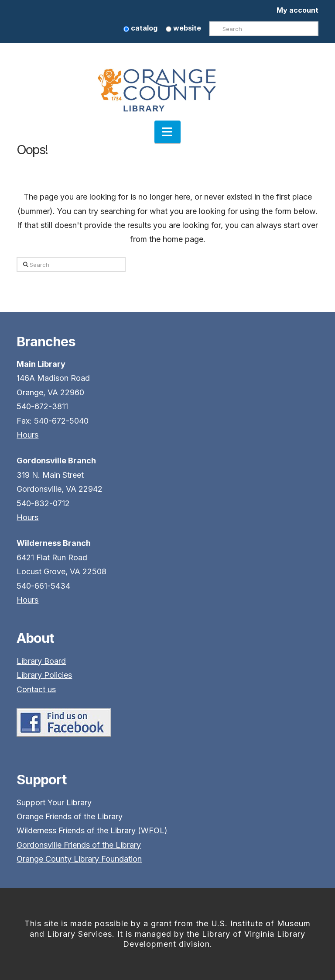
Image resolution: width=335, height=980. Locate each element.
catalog (140, 28)
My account (297, 10)
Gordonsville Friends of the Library (79, 845)
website (183, 28)
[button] (167, 132)
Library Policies (44, 675)
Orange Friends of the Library (70, 816)
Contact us (36, 689)
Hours (27, 435)
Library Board (41, 661)
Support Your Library (54, 802)
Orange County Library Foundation (79, 859)
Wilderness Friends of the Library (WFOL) (92, 830)
